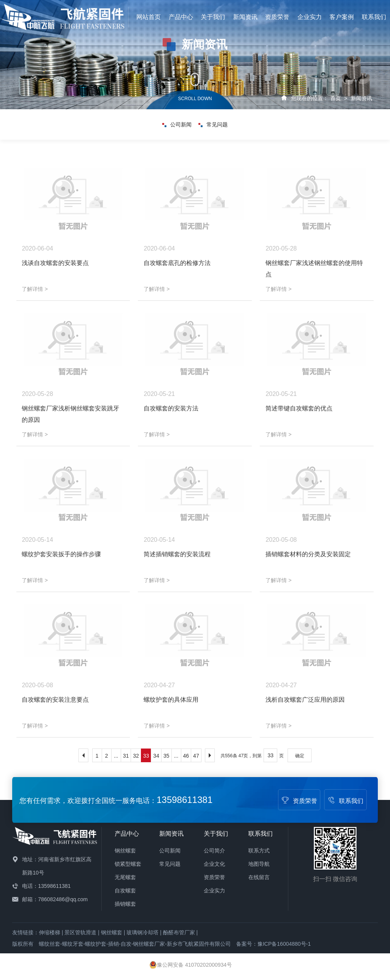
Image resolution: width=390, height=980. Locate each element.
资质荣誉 (277, 17)
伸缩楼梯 (50, 932)
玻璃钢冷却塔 (142, 932)
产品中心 (181, 17)
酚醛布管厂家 (179, 932)
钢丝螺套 (125, 851)
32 (136, 756)
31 (126, 756)
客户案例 (342, 17)
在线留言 (259, 877)
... (116, 756)
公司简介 (214, 851)
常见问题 (213, 124)
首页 (336, 98)
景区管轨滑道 (80, 932)
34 (156, 756)
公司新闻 (177, 124)
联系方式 (259, 851)
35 (166, 756)
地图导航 (259, 864)
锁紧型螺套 (128, 864)
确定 (300, 756)
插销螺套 (125, 904)
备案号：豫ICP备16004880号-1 (273, 944)
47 (196, 756)
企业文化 (214, 864)
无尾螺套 (125, 877)
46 (186, 756)
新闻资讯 (245, 17)
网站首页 (149, 17)
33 (146, 756)
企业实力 (310, 17)
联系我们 (374, 17)
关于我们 (213, 17)
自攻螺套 (125, 891)
